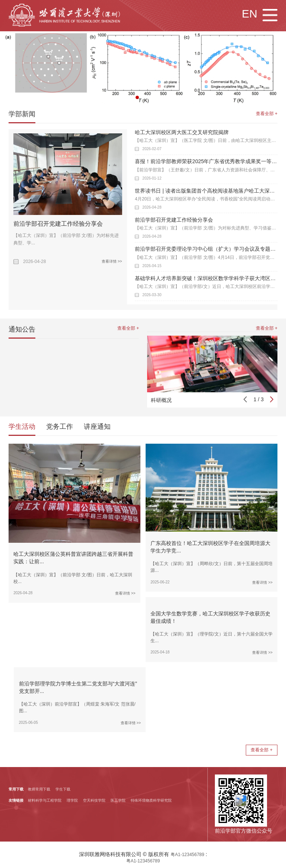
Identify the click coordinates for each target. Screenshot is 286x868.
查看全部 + (267, 114)
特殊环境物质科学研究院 (151, 800)
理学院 (72, 800)
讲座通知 (97, 427)
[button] (137, 97)
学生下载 (63, 789)
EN (250, 14)
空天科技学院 (94, 800)
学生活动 (22, 427)
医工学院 (118, 800)
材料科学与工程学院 (45, 800)
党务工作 (60, 427)
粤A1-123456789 (188, 855)
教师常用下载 (39, 789)
